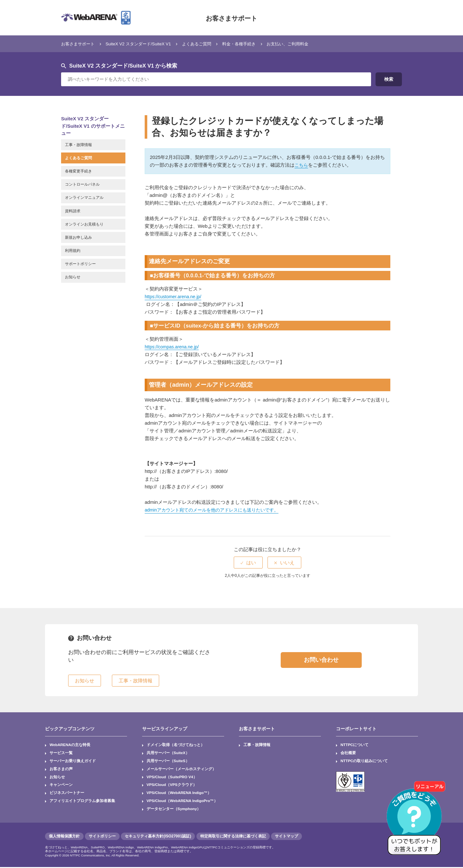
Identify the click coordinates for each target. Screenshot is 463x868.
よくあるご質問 (213, 44)
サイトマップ (286, 837)
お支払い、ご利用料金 (314, 44)
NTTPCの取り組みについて (364, 761)
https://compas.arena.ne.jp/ (174, 347)
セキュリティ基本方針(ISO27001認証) (158, 837)
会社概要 (348, 753)
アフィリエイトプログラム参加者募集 (82, 802)
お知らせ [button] (85, 681)
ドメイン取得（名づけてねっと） (176, 745)
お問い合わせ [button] (321, 660)
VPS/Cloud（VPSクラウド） (172, 786)
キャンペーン (61, 786)
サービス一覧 (61, 753)
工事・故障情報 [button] (136, 681)
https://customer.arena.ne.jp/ (175, 296)
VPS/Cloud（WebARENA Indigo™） (179, 794)
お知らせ (57, 778)
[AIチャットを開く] (416, 821)
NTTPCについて (355, 745)
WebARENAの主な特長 (70, 745)
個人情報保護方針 (64, 837)
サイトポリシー (102, 837)
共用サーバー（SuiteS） (168, 761)
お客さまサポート (232, 18)
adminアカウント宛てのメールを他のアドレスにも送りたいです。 (216, 510)
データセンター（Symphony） (174, 810)
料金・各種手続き (260, 44)
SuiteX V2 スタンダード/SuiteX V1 (148, 44)
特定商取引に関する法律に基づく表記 (233, 837)
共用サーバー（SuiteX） (168, 753)
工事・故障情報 (257, 745)
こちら (302, 165)
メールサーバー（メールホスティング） (181, 770)
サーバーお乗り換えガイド (73, 761)
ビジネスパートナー (67, 794)
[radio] (248, 563)
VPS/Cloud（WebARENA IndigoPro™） (183, 802)
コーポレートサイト (356, 729)
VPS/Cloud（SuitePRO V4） (172, 778)
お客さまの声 (61, 770)
